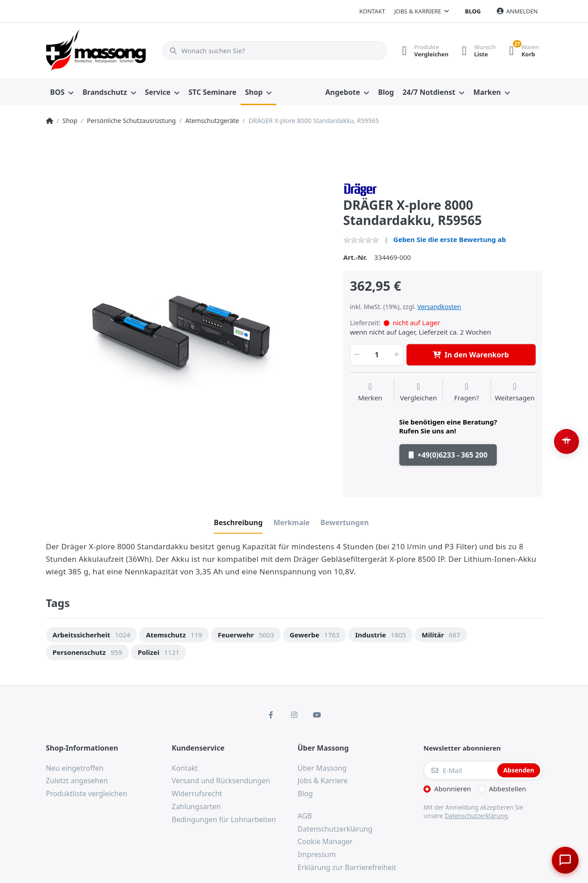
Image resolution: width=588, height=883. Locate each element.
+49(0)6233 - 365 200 (448, 455)
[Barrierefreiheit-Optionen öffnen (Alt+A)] (567, 441)
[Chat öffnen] (564, 859)
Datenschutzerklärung (476, 816)
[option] (188, 325)
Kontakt (372, 11)
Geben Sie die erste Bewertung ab (450, 239)
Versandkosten (439, 307)
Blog (473, 11)
